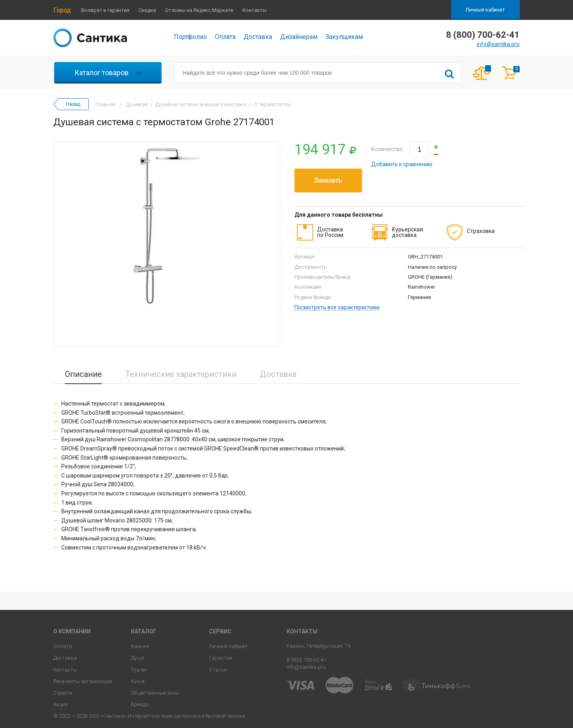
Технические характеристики (181, 374)
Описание (83, 374)
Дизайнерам (299, 37)
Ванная (140, 646)
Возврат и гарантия (105, 10)
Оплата (225, 37)
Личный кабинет (485, 10)
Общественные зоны (155, 693)
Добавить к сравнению (402, 164)
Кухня (138, 681)
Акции (60, 704)
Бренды (140, 704)
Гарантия (220, 658)
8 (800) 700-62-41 (306, 660)
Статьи (218, 670)
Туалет (139, 670)
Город (62, 10)
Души (137, 658)
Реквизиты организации (83, 681)
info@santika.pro (498, 44)
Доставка (258, 37)
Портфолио (190, 37)
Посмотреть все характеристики (337, 308)
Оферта (63, 693)
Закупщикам (344, 37)
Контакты (254, 10)
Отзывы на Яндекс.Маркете (199, 10)
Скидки (147, 10)
